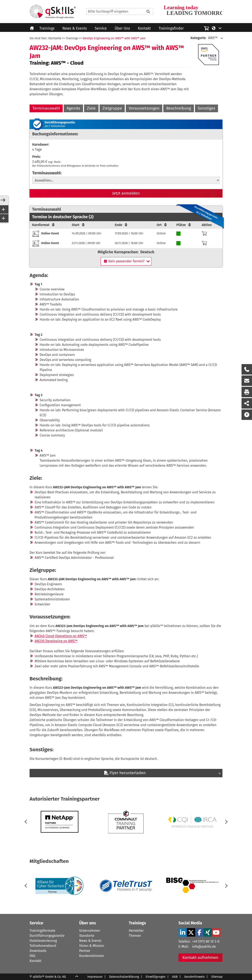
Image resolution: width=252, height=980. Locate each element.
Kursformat (44, 225)
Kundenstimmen (92, 956)
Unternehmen (90, 931)
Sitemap (217, 977)
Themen (135, 936)
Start (79, 225)
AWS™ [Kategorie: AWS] (204, 38)
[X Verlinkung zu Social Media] (191, 932)
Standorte (87, 936)
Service (101, 28)
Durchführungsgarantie (47, 936)
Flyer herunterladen (125, 773)
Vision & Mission (92, 946)
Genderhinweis (194, 977)
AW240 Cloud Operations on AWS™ (61, 636)
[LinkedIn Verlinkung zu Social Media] (183, 932)
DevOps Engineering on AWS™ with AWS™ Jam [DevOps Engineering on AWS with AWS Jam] (114, 38)
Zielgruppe (112, 108)
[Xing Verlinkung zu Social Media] (208, 932)
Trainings (47, 28)
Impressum (95, 977)
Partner (85, 951)
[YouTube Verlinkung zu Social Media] (216, 932)
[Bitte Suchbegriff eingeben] (148, 12)
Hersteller (136, 931)
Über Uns (122, 28)
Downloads (38, 951)
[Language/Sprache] (217, 28)
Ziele (91, 108)
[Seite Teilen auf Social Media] (247, 403)
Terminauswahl (46, 108)
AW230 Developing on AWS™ (56, 641)
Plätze (184, 225)
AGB (175, 977)
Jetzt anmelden (126, 193)
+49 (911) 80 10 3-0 (206, 941)
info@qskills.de (204, 947)
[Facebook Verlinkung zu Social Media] (199, 932)
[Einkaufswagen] (206, 28)
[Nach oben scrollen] (247, 415)
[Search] (120, 12)
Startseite (55, 38)
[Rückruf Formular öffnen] (247, 369)
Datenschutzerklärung (124, 977)
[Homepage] (53, 12)
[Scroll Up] (77, 977)
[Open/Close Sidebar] (3, 200)
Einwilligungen (156, 977)
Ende (121, 225)
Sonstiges (206, 108)
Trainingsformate (42, 931)
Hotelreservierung (43, 941)
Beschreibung (179, 108)
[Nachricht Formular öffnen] (247, 381)
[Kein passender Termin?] (126, 261)
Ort (162, 225)
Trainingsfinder (171, 28)
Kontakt (144, 28)
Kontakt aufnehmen (200, 957)
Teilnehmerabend (43, 946)
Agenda (73, 108)
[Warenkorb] (204, 234)
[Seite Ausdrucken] (247, 392)
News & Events (75, 28)
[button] (225, 822)
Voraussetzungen (144, 108)
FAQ (32, 956)
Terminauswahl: (47, 173)
